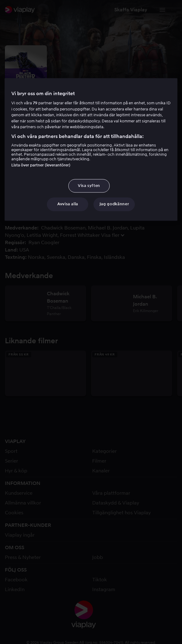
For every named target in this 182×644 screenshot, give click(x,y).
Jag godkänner (114, 204)
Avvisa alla (68, 204)
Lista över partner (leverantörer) (41, 165)
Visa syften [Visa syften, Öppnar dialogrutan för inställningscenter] (89, 186)
